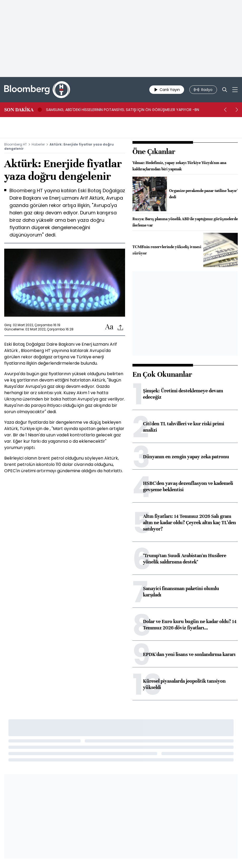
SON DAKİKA (19, 110)
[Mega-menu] (235, 90)
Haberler (38, 144)
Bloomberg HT (16, 144)
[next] (237, 110)
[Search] (225, 90)
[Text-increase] (109, 327)
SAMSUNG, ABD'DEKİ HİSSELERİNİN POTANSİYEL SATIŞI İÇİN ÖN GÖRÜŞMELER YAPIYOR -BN (123, 110)
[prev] (225, 110)
